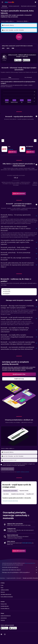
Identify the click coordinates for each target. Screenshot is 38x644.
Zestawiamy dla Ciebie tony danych (20, 570)
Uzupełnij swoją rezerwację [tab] (18, 494)
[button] (2, 2)
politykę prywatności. (25, 472)
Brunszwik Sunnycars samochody (10, 501)
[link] (13, 152)
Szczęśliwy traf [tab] (30, 494)
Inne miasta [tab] (6, 494)
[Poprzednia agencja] (3, 141)
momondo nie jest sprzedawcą (20, 567)
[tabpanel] (19, 94)
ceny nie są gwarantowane (30, 563)
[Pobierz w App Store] (26, 60)
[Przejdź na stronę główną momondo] (9, 2)
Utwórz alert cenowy (27, 543)
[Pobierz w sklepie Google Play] (18, 60)
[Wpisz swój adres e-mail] (20, 460)
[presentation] (26, 60)
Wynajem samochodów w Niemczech (14, 578)
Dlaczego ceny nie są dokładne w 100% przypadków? (20, 572)
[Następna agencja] (35, 141)
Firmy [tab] (10, 77)
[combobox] (8, 21)
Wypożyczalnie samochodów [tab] (10, 491)
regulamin (18, 472)
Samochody (2, 578)
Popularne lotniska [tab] (24, 491)
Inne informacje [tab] (28, 77)
